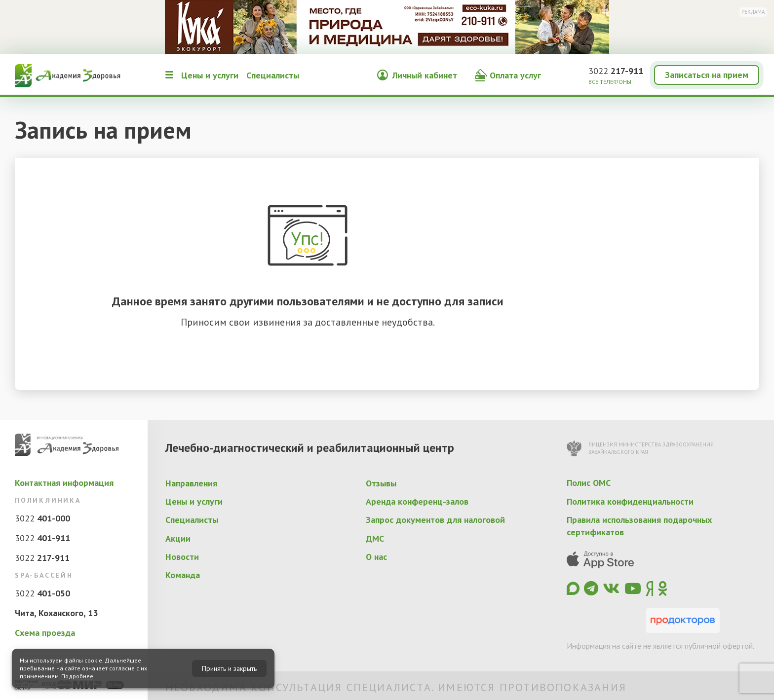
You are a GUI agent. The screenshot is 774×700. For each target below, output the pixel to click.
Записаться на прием (707, 75)
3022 (616, 71)
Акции (178, 538)
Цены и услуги (210, 75)
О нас (376, 557)
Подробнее (77, 676)
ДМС (375, 538)
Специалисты (273, 75)
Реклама (753, 12)
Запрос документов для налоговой (435, 520)
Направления (191, 483)
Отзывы (381, 483)
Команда (183, 575)
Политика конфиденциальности (630, 501)
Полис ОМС (589, 483)
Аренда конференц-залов (417, 501)
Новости (182, 557)
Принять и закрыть (229, 668)
